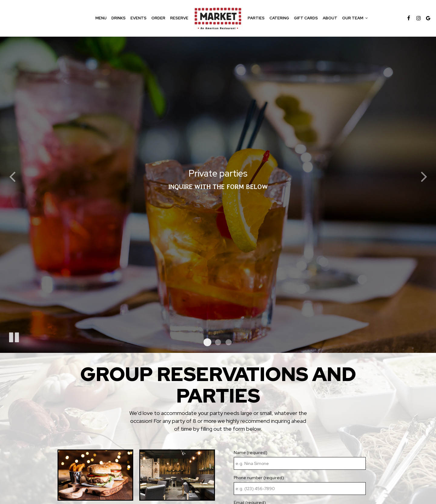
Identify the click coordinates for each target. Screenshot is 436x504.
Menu (101, 18)
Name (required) (251, 453)
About (330, 18)
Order (158, 18)
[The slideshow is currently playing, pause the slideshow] (14, 336)
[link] (218, 18)
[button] (207, 342)
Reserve (179, 18)
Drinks (119, 18)
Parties (256, 18)
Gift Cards (306, 18)
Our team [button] (355, 18)
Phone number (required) (259, 478)
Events (139, 18)
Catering (279, 18)
